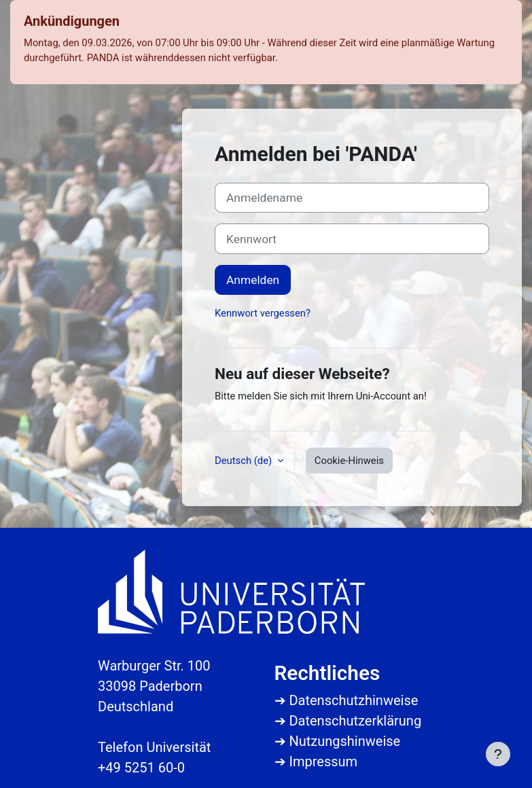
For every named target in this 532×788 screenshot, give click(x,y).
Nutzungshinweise (344, 741)
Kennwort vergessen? (263, 313)
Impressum (323, 762)
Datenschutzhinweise (353, 700)
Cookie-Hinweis (349, 461)
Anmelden (253, 280)
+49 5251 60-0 (141, 768)
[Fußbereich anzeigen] (498, 754)
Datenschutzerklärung (355, 721)
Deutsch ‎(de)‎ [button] (245, 461)
